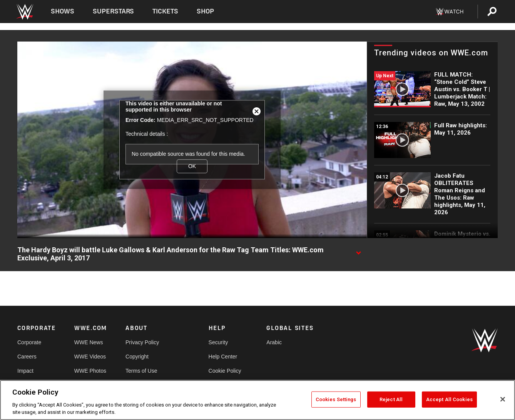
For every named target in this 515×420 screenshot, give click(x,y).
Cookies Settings (336, 399)
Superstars (114, 11)
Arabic (274, 342)
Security (218, 342)
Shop (205, 11)
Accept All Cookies (449, 399)
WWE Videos (90, 357)
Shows (63, 11)
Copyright (137, 357)
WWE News (89, 342)
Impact (25, 371)
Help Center (223, 357)
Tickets (165, 11)
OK (192, 166)
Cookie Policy (225, 371)
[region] (257, 400)
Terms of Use (141, 371)
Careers (27, 357)
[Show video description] (358, 250)
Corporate (29, 342)
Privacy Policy (142, 342)
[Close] (503, 399)
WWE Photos (90, 371)
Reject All (391, 399)
